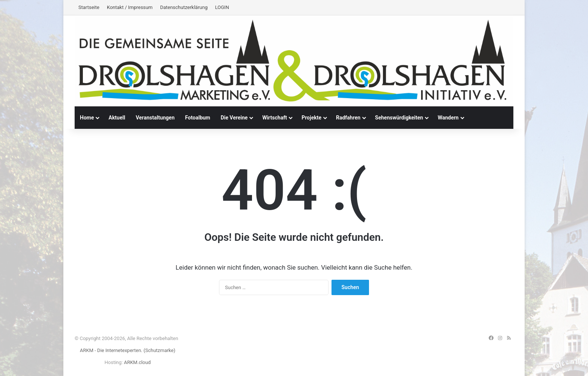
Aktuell (117, 118)
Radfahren (348, 118)
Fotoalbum (198, 118)
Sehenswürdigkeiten (399, 118)
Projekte (311, 118)
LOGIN (222, 7)
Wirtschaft (274, 118)
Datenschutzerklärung (184, 7)
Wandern (448, 118)
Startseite (89, 7)
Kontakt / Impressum (130, 7)
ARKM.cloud (137, 362)
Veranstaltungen (155, 118)
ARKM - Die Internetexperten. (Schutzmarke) (127, 350)
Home (87, 118)
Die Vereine (234, 118)
